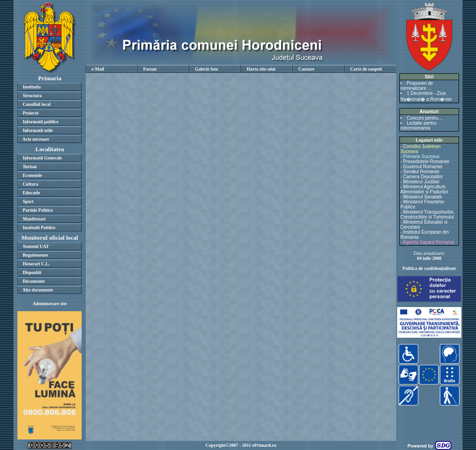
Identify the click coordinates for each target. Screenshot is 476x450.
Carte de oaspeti (366, 69)
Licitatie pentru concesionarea (418, 126)
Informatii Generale (42, 158)
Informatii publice (40, 122)
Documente (33, 281)
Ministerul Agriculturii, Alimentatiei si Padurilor (424, 189)
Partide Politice (38, 210)
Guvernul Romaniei (423, 167)
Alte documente (38, 290)
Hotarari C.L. (36, 264)
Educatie (31, 193)
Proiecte (30, 113)
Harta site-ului (261, 69)
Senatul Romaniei (421, 172)
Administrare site (50, 304)
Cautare (307, 69)
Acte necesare (36, 139)
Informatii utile (38, 130)
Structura (32, 96)
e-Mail (98, 69)
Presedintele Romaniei (426, 162)
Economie (32, 175)
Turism (30, 167)
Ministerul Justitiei (421, 182)
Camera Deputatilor (423, 177)
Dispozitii (32, 272)
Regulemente (35, 255)
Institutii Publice (39, 228)
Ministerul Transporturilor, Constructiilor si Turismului (427, 214)
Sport (28, 201)
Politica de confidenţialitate (429, 268)
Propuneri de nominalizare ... (417, 86)
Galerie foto (207, 69)
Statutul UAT (36, 246)
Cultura (30, 184)
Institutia (31, 87)
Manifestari (34, 219)
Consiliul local (36, 104)
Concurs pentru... (424, 118)
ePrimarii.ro (264, 445)
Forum (150, 69)
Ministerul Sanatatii (422, 197)
